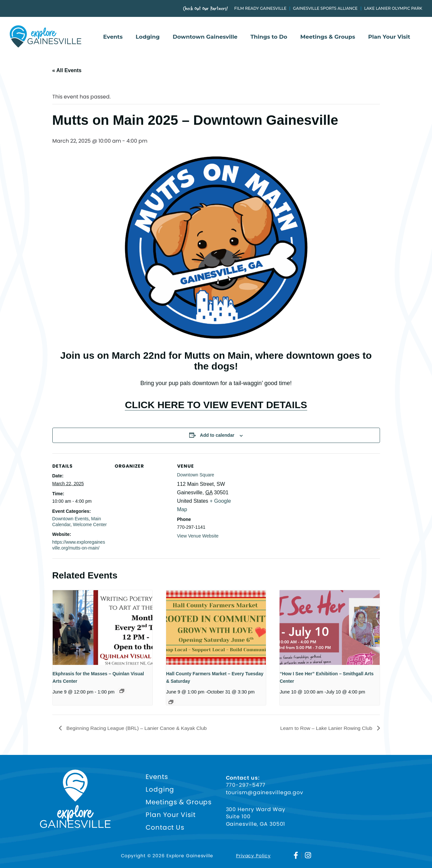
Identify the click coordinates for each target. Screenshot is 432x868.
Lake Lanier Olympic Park (393, 8)
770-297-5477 (246, 785)
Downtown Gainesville (205, 37)
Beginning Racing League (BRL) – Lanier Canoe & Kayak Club (138, 728)
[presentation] (103, 628)
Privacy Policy (253, 855)
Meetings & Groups (328, 37)
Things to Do (269, 37)
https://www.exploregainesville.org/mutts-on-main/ (79, 545)
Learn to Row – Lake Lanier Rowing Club (325, 728)
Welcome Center (90, 525)
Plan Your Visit (389, 37)
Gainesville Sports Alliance (325, 8)
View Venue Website (198, 536)
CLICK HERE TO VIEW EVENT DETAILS (216, 405)
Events (113, 37)
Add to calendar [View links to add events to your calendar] (217, 435)
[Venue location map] (274, 498)
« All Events (67, 70)
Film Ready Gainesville (261, 8)
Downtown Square (196, 475)
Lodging (148, 37)
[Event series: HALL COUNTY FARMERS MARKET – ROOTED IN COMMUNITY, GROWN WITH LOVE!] (171, 702)
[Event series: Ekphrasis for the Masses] (122, 691)
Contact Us (165, 828)
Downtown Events (71, 519)
